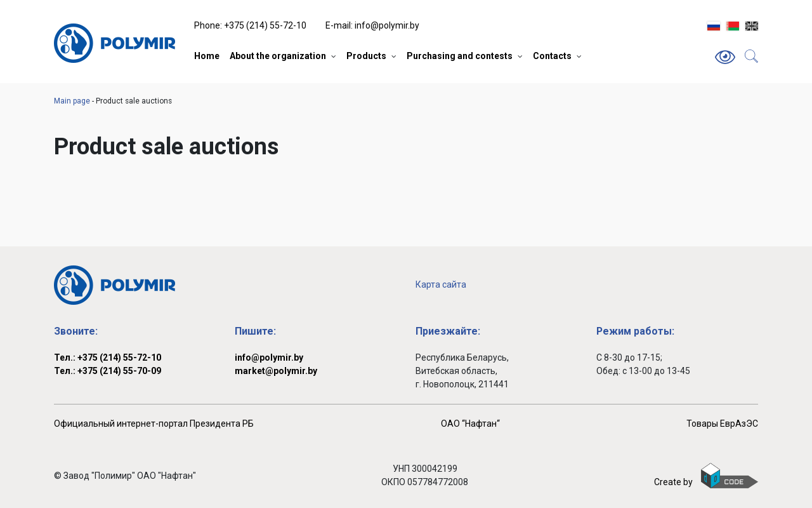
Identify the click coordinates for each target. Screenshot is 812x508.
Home (207, 56)
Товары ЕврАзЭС (722, 424)
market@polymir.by (276, 371)
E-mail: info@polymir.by (372, 25)
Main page (72, 101)
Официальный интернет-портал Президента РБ (154, 424)
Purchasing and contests (460, 56)
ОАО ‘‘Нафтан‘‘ (470, 424)
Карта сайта (441, 284)
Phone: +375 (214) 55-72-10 (250, 25)
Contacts (552, 56)
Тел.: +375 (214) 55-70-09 (108, 371)
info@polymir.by (269, 358)
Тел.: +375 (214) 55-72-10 (108, 358)
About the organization (278, 56)
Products (366, 56)
